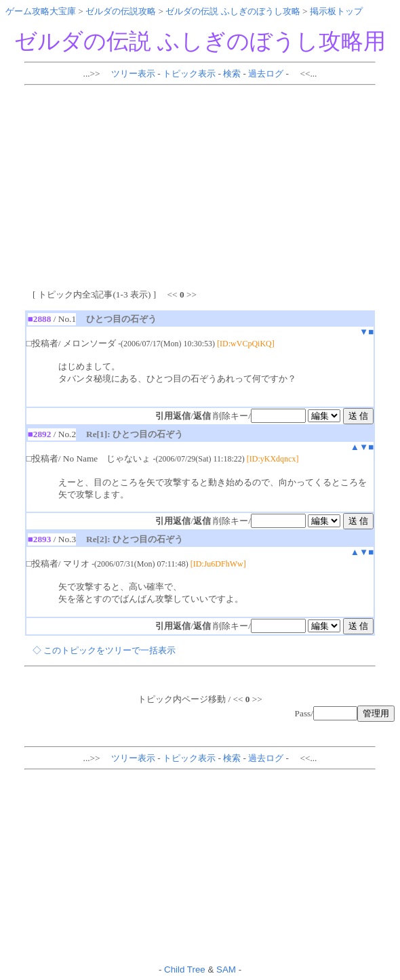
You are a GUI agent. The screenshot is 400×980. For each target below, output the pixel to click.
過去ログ (266, 74)
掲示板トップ (336, 11)
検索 (232, 74)
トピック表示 (189, 74)
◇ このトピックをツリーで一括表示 (104, 650)
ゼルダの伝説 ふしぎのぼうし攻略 (233, 11)
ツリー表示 (133, 74)
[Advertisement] (203, 185)
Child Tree (185, 969)
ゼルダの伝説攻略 (121, 11)
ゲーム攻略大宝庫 (41, 11)
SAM (226, 969)
